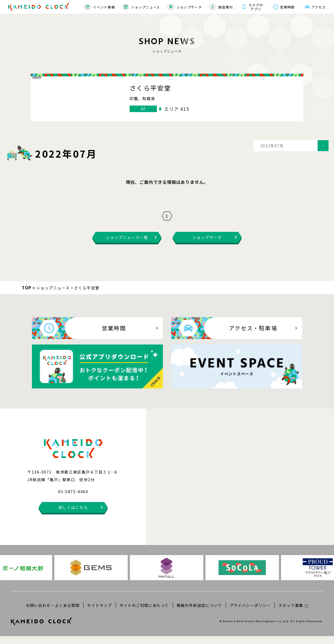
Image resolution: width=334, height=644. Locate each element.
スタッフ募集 (293, 613)
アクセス (319, 7)
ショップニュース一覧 (127, 245)
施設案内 (221, 7)
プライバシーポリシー (250, 613)
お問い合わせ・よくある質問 (53, 613)
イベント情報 (99, 7)
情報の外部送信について (199, 613)
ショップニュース (141, 7)
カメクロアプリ (256, 7)
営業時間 (287, 7)
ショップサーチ (184, 7)
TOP (27, 296)
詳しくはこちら (73, 515)
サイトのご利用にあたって (144, 613)
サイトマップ (99, 613)
